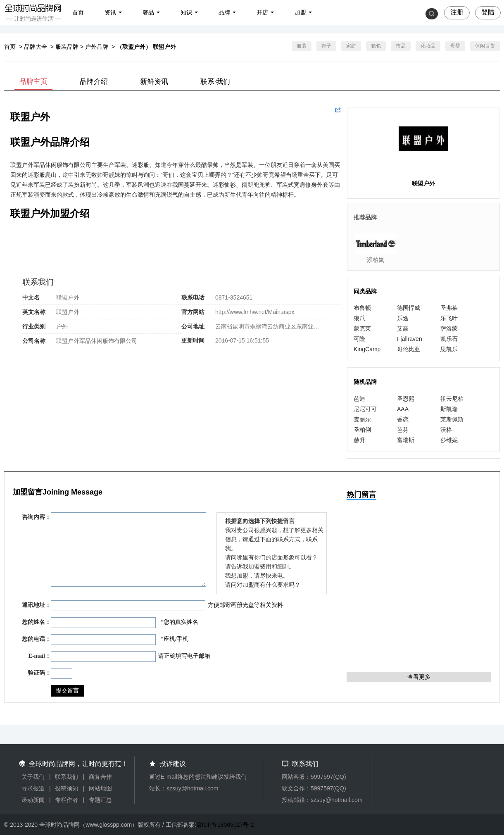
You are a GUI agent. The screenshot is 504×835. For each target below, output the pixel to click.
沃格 (446, 430)
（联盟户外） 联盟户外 (146, 47)
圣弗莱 (449, 308)
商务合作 (100, 777)
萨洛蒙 (449, 328)
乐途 (403, 318)
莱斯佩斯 (452, 419)
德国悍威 (409, 308)
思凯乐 (449, 349)
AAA (403, 409)
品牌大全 (36, 47)
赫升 (359, 440)
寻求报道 (33, 788)
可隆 (359, 339)
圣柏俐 (362, 430)
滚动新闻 (33, 800)
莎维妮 (449, 440)
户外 (62, 326)
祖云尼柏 (452, 399)
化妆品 (428, 46)
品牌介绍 (94, 82)
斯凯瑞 (449, 409)
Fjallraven (410, 339)
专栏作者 (67, 800)
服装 (302, 46)
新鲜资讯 (154, 82)
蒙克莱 (362, 328)
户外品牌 (97, 47)
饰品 (401, 46)
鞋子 (326, 46)
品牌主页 (33, 82)
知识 (186, 12)
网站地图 (100, 788)
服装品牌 (67, 47)
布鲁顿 (362, 308)
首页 (78, 12)
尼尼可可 (365, 409)
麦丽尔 (362, 419)
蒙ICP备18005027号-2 (225, 825)
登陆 (488, 12)
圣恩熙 (406, 399)
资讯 (110, 12)
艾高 (403, 328)
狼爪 (359, 318)
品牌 (224, 12)
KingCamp (367, 349)
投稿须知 (67, 788)
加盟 (300, 12)
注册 (457, 12)
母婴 (455, 46)
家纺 (351, 46)
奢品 (148, 12)
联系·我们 (215, 82)
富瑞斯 (406, 440)
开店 (262, 12)
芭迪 (359, 399)
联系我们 (67, 777)
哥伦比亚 (409, 349)
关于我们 (33, 777)
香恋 (403, 419)
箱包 (376, 46)
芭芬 (403, 430)
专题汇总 (100, 800)
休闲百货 (485, 46)
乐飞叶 (449, 318)
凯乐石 (449, 339)
